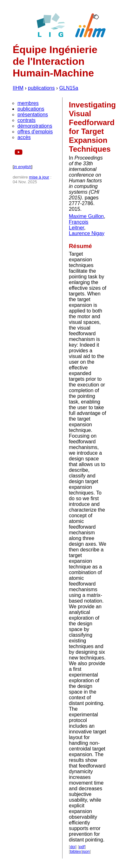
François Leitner (79, 225)
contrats (26, 120)
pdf (82, 847)
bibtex (76, 851)
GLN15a (69, 88)
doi (73, 847)
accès (24, 137)
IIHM (18, 88)
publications (41, 88)
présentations (33, 115)
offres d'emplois (35, 132)
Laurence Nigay (87, 233)
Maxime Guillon (86, 216)
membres (28, 103)
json (86, 851)
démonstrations (35, 126)
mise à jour (39, 177)
